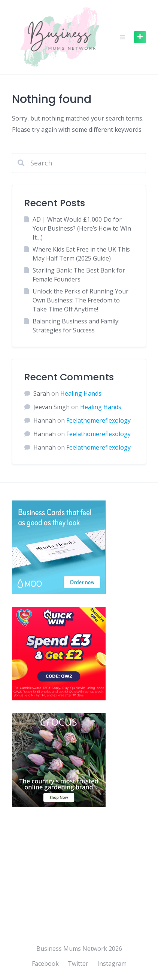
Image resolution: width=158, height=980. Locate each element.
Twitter (78, 964)
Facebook (45, 964)
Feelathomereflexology (98, 420)
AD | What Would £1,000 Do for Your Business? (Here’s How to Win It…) (82, 228)
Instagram (112, 964)
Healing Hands (81, 393)
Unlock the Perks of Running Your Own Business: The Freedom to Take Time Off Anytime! (80, 300)
